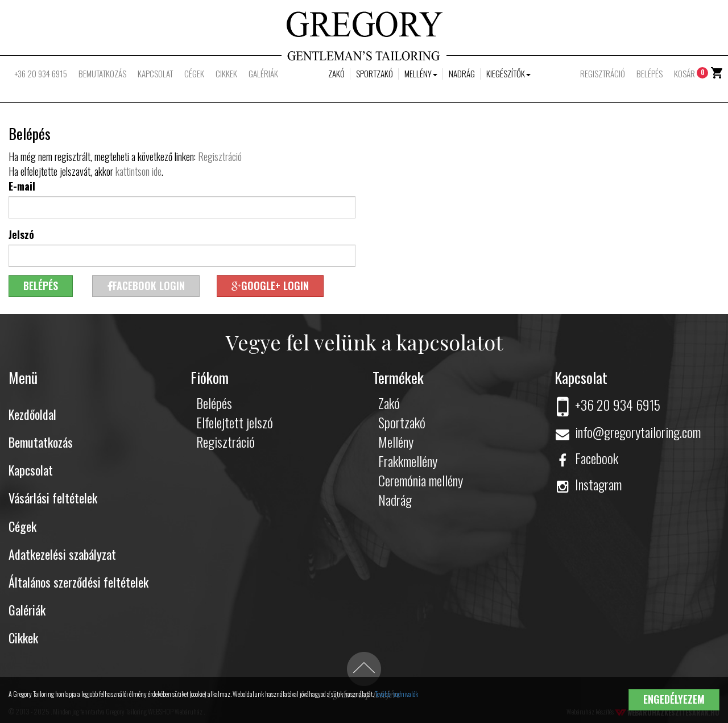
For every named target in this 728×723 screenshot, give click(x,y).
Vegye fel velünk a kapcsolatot (364, 342)
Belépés (650, 73)
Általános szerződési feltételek (78, 582)
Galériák (263, 73)
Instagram (588, 484)
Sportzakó (375, 73)
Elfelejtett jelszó (235, 422)
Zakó (336, 73)
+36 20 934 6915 (41, 73)
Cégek (194, 73)
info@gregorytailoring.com (628, 432)
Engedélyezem (674, 699)
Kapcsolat (155, 73)
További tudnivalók (396, 694)
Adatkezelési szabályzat (62, 554)
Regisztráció (603, 73)
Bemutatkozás (102, 73)
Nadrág (462, 73)
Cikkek (226, 73)
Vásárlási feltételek (53, 498)
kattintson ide (138, 171)
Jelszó (21, 234)
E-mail (22, 186)
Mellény (421, 73)
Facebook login (146, 286)
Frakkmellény (408, 461)
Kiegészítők (508, 73)
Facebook (586, 458)
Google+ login (270, 286)
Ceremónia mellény (421, 480)
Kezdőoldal (32, 414)
